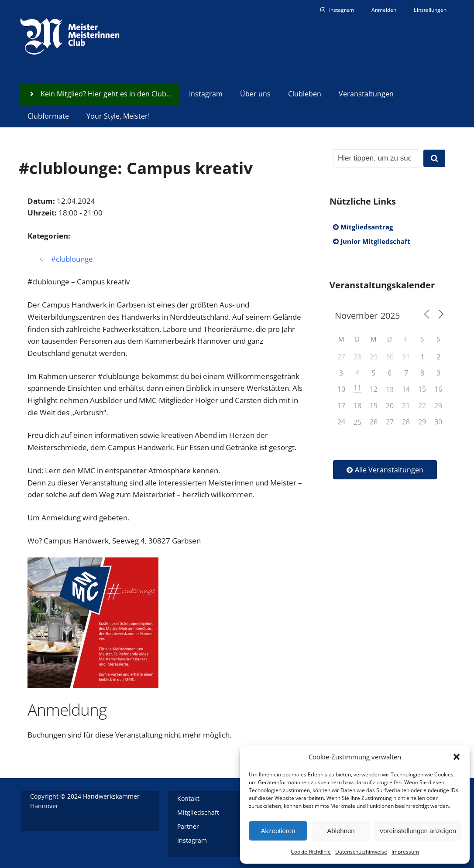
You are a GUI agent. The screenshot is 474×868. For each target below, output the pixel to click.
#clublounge (72, 259)
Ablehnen (341, 831)
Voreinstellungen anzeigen (418, 831)
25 (357, 422)
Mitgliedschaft (198, 812)
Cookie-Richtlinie (311, 852)
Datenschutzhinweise (361, 852)
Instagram (192, 840)
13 (390, 390)
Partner (188, 826)
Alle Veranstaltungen (385, 470)
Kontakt (188, 798)
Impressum (405, 852)
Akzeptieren (278, 831)
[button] (457, 757)
